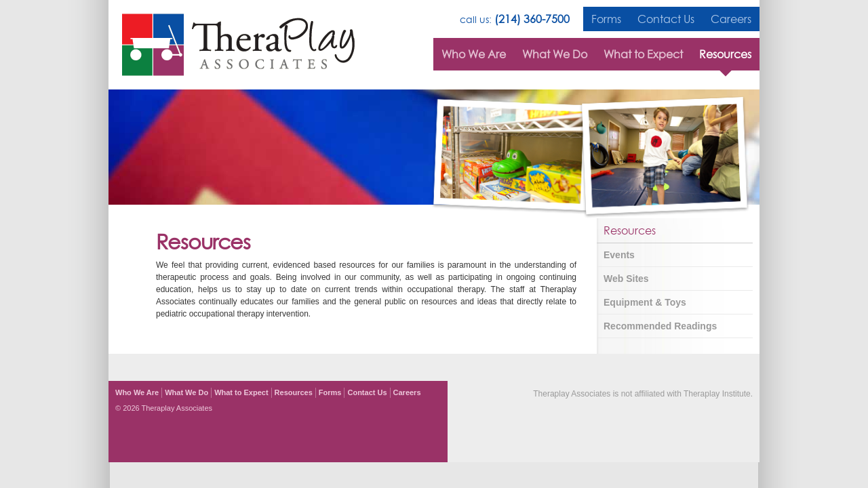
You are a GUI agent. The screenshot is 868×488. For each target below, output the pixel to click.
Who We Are (474, 54)
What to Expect (643, 54)
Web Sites (626, 279)
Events (619, 255)
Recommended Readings (660, 326)
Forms (606, 19)
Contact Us (666, 19)
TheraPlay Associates (238, 45)
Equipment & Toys (645, 302)
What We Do (555, 54)
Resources (725, 54)
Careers (731, 19)
